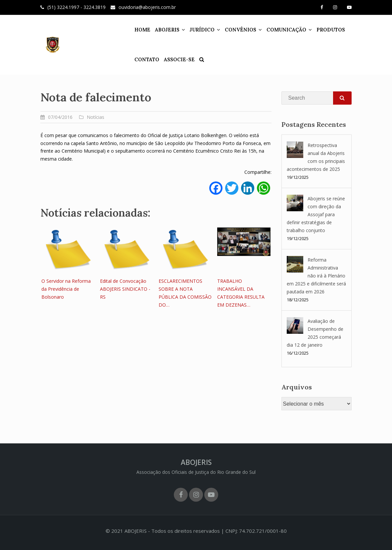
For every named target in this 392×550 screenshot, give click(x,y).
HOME (130, 30)
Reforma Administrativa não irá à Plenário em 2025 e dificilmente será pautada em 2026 (316, 276)
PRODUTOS (319, 30)
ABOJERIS (155, 30)
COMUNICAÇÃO (274, 30)
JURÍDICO (190, 30)
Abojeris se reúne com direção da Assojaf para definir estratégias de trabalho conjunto (316, 214)
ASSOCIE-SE (167, 59)
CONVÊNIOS (229, 30)
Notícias (96, 117)
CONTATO (135, 59)
